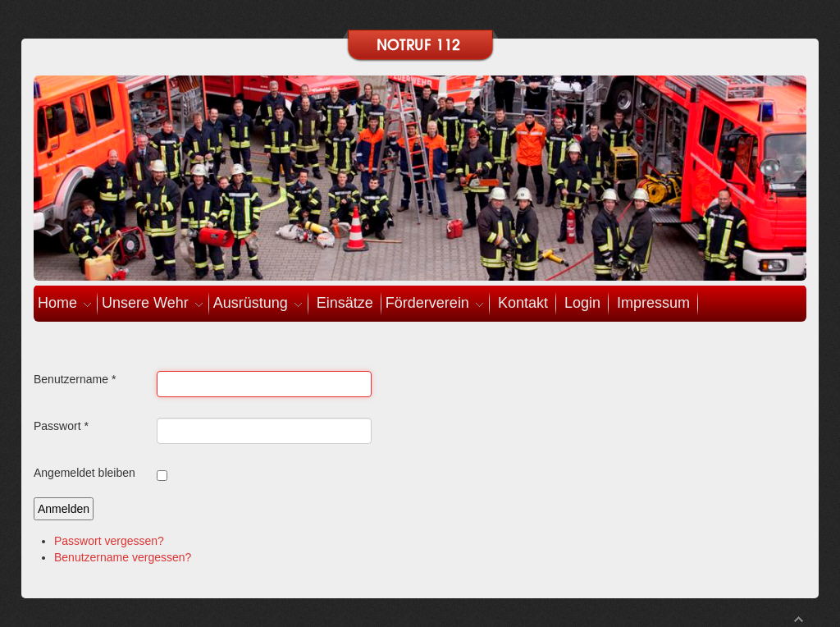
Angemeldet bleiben (84, 473)
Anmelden (64, 509)
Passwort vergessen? (109, 541)
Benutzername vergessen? (123, 557)
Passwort (61, 426)
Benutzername (75, 379)
